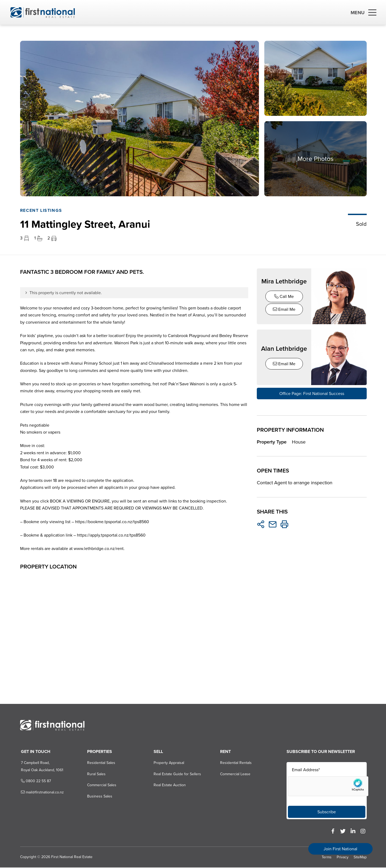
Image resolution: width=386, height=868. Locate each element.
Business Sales (99, 797)
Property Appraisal (168, 763)
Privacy (343, 857)
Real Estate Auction (169, 786)
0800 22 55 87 (34, 782)
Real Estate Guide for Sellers (177, 774)
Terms (327, 857)
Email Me (284, 309)
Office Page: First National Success (312, 393)
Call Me (284, 296)
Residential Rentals (235, 763)
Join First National (340, 849)
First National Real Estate (71, 857)
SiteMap (360, 857)
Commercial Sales (101, 786)
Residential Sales (100, 763)
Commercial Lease (235, 774)
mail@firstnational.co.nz (41, 793)
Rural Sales (95, 774)
